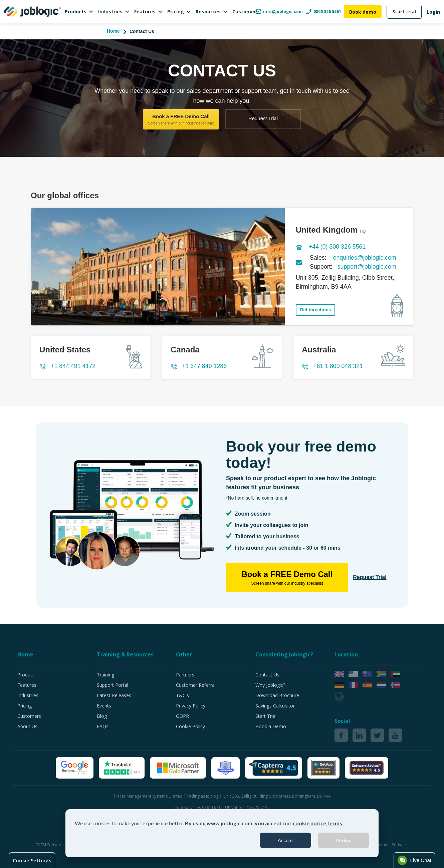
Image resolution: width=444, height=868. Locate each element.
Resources (208, 12)
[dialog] (222, 833)
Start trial (404, 12)
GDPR (182, 716)
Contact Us (267, 675)
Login (433, 12)
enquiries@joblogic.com (365, 258)
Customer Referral (196, 685)
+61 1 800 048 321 (338, 366)
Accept (285, 840)
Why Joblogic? (270, 685)
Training (105, 675)
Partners (185, 675)
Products (76, 12)
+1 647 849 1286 (205, 366)
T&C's (182, 695)
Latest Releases (114, 695)
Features (145, 12)
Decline (344, 840)
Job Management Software (384, 845)
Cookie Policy (190, 726)
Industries (110, 12)
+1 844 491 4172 (73, 366)
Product (26, 675)
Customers (246, 12)
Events (104, 706)
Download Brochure (277, 695)
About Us (27, 726)
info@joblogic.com (279, 12)
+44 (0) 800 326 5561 (338, 247)
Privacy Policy (191, 706)
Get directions (315, 309)
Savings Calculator (275, 706)
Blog (102, 716)
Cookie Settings (32, 860)
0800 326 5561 (323, 12)
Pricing (176, 12)
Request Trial (263, 118)
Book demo (363, 12)
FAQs (103, 726)
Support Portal (113, 685)
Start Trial (266, 716)
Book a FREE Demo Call (181, 120)
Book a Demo (271, 726)
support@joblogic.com (367, 267)
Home (113, 31)
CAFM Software (50, 845)
